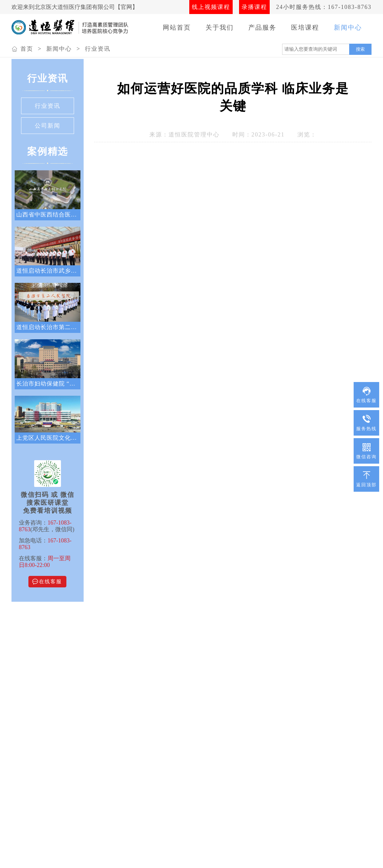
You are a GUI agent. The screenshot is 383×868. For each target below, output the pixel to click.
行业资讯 (98, 49)
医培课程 (305, 27)
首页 (27, 49)
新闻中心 (348, 27)
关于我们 (220, 27)
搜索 (360, 49)
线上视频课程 (211, 7)
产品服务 (262, 27)
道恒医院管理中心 (194, 135)
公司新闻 (48, 126)
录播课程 (254, 7)
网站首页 (177, 27)
